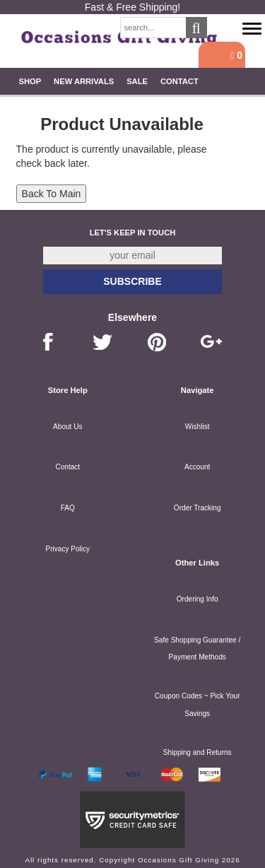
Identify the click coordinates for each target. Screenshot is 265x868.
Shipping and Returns (198, 752)
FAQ (68, 508)
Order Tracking (198, 508)
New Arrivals (84, 81)
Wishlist (198, 427)
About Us (67, 427)
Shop (30, 81)
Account (197, 467)
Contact (179, 81)
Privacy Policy (67, 549)
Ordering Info (198, 599)
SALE (137, 81)
